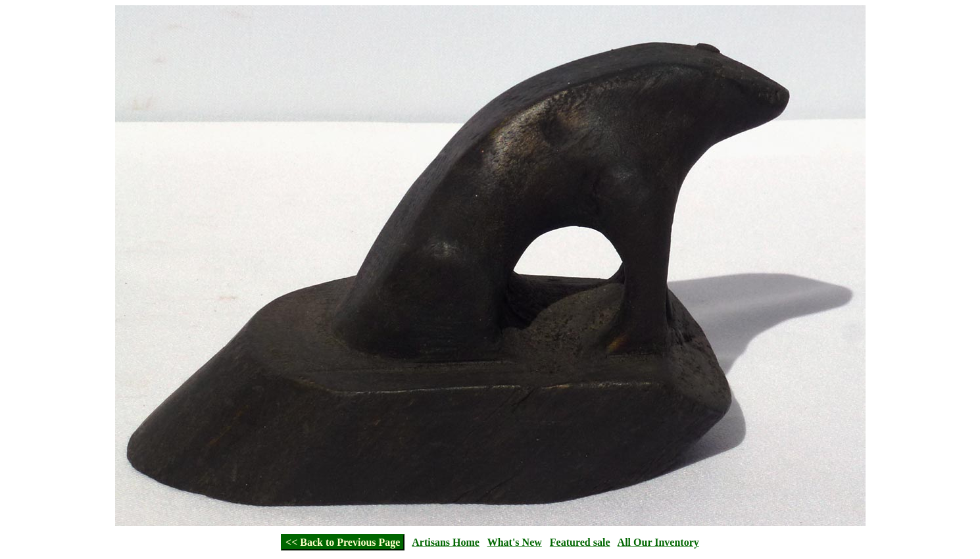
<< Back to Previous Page (343, 542)
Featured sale (580, 542)
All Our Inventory (658, 542)
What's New (515, 542)
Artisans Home (446, 542)
